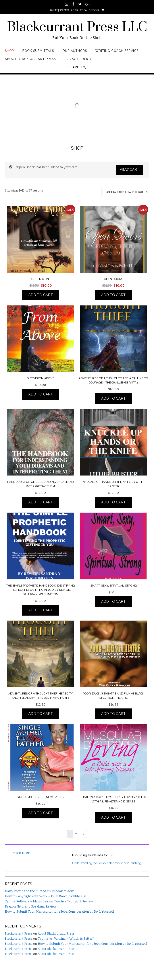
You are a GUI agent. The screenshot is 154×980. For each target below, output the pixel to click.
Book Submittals (38, 51)
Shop (9, 51)
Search (77, 67)
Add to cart (41, 295)
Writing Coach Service (117, 51)
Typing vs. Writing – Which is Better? (66, 938)
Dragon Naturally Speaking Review (31, 906)
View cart (130, 169)
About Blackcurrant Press (30, 59)
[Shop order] (125, 192)
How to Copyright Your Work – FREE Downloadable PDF (46, 896)
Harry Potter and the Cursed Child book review (39, 891)
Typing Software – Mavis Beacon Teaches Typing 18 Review (49, 901)
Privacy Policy (78, 59)
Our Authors (75, 51)
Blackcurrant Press (19, 933)
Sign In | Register (59, 10)
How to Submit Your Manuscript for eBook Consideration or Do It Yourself (59, 911)
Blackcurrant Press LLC (77, 27)
